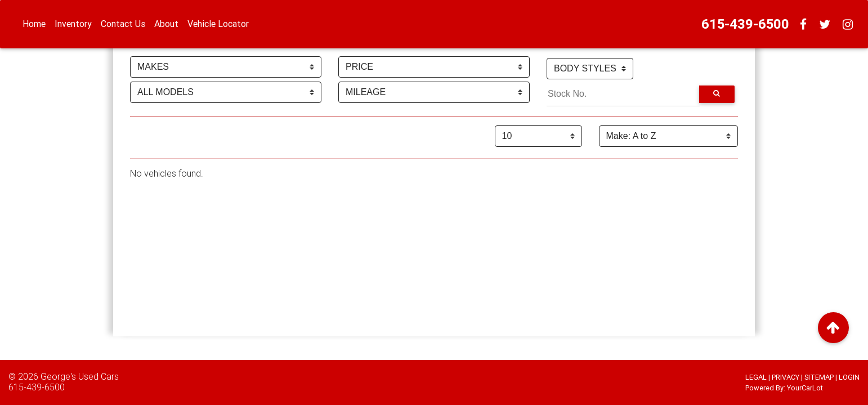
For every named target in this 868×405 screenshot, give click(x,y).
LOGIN (849, 377)
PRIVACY (786, 377)
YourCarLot (805, 388)
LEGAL (756, 377)
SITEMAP (819, 377)
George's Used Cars (80, 376)
